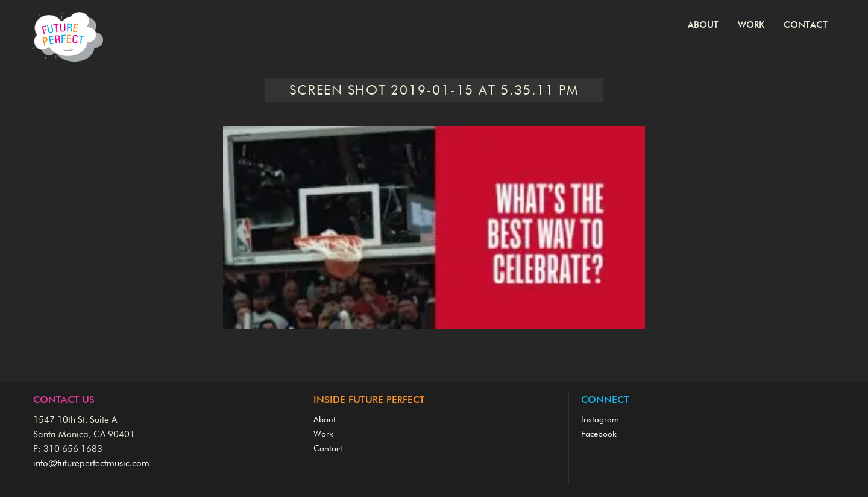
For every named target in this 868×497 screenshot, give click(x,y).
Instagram (600, 420)
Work (751, 25)
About (703, 25)
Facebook (599, 434)
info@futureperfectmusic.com (91, 464)
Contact (806, 25)
